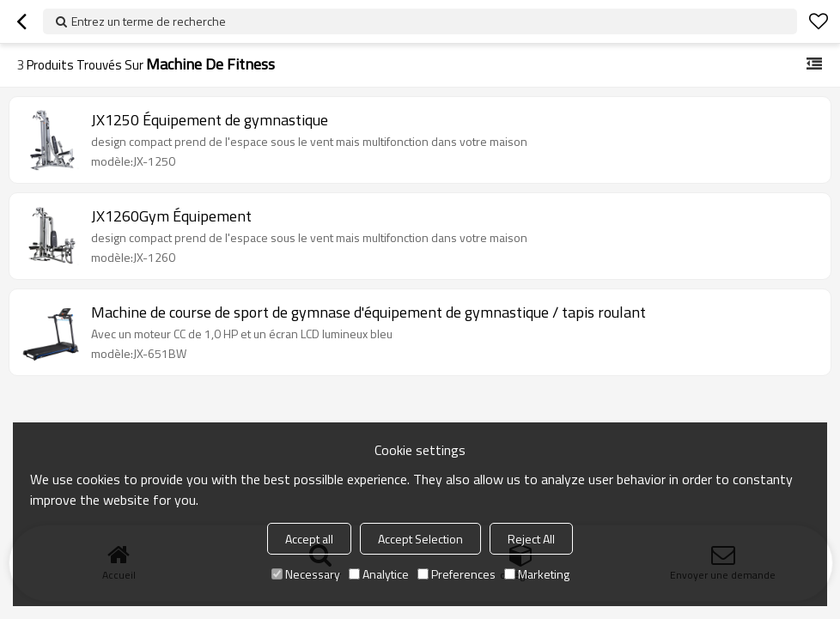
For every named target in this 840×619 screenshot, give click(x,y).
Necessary (306, 574)
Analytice (379, 574)
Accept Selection (420, 539)
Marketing (537, 574)
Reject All (531, 539)
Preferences (457, 574)
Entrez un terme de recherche (149, 21)
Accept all (309, 539)
